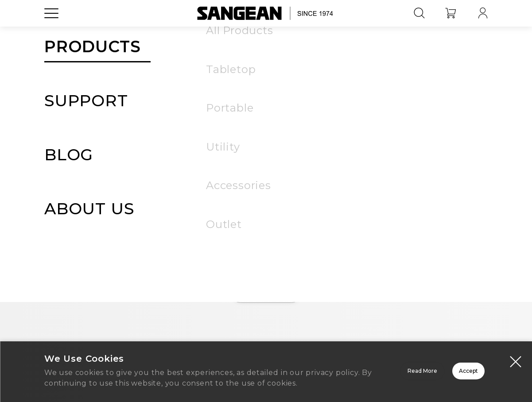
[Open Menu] (51, 33)
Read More (311, 368)
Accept (437, 368)
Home (266, 292)
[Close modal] (516, 353)
